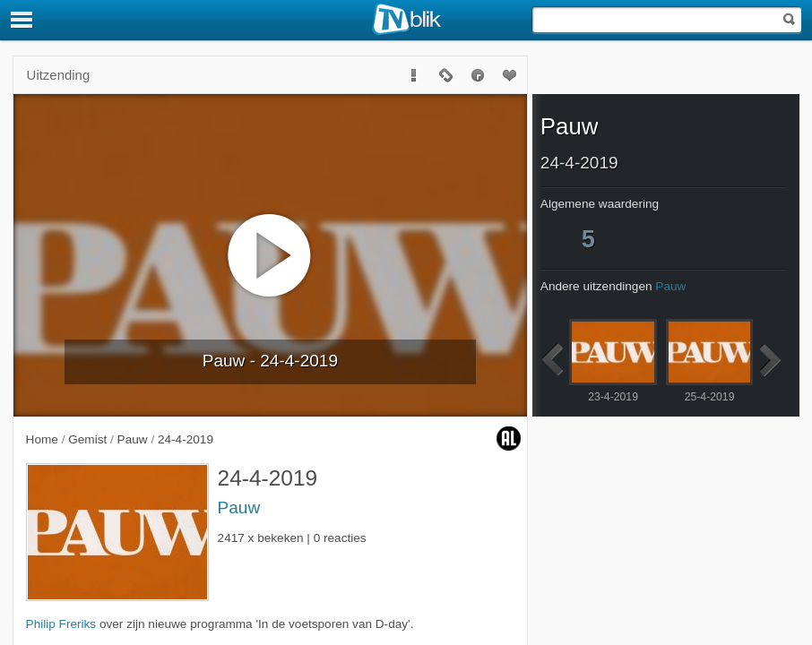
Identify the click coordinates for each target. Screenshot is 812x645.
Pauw (239, 507)
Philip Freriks (61, 624)
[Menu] (22, 20)
